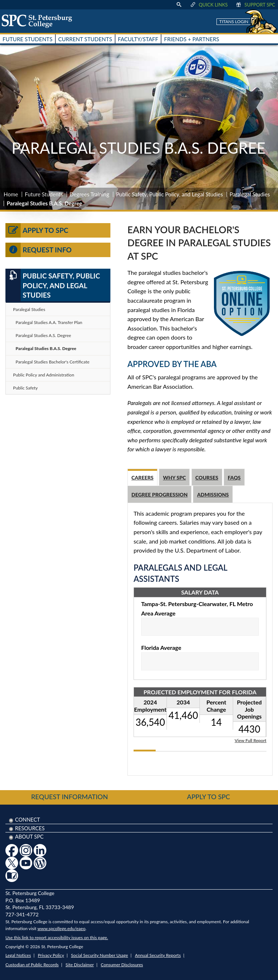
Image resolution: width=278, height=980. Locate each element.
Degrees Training (89, 194)
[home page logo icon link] (39, 21)
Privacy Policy (51, 955)
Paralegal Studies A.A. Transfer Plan (49, 322)
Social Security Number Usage (100, 955)
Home (11, 194)
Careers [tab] (142, 478)
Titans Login (234, 22)
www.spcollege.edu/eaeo (61, 928)
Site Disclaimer (80, 965)
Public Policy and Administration (44, 375)
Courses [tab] (207, 478)
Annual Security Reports (158, 955)
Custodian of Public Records (32, 965)
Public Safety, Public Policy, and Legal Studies (169, 194)
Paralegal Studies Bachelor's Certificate (52, 362)
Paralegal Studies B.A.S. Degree (46, 348)
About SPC (29, 837)
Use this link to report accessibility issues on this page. (57, 938)
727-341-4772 (22, 914)
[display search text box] (179, 5)
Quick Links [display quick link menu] (209, 5)
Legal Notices (18, 955)
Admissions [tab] (213, 495)
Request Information (69, 797)
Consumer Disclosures (122, 965)
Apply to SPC (37, 230)
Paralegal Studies (250, 194)
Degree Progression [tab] (159, 495)
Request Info (39, 250)
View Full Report (250, 740)
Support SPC (255, 5)
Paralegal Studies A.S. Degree (43, 335)
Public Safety (25, 388)
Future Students (44, 194)
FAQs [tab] (234, 478)
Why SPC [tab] (174, 478)
